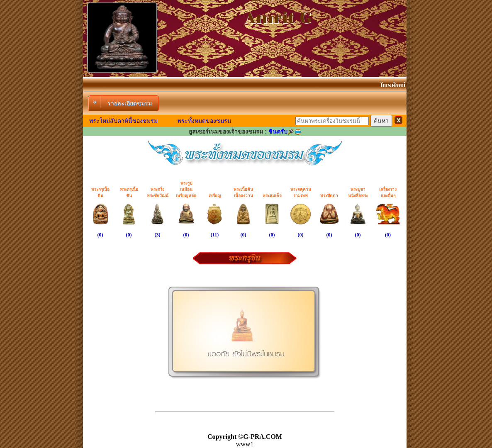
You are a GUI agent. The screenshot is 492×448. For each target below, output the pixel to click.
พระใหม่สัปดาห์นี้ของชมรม (123, 121)
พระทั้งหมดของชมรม (204, 121)
